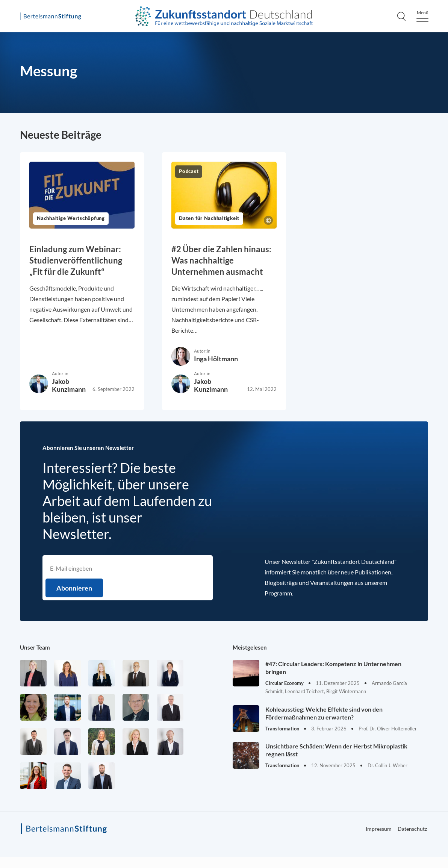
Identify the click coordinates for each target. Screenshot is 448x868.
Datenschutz (412, 829)
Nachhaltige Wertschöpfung (71, 219)
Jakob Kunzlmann (69, 385)
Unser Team (35, 647)
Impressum (379, 829)
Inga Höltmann (216, 359)
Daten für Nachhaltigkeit (209, 219)
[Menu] (422, 16)
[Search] (401, 16)
